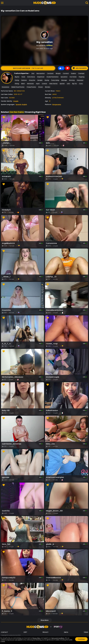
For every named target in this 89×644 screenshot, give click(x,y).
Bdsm (23, 84)
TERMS (86, 632)
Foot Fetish (73, 77)
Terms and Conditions (58, 638)
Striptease (80, 80)
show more (45, 620)
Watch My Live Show (28, 68)
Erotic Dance (31, 77)
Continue (81, 639)
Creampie (81, 73)
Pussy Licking (55, 80)
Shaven (41, 87)
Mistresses (30, 84)
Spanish (62, 84)
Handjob (40, 80)
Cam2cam (50, 73)
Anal (33, 73)
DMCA (66, 632)
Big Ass (17, 77)
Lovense (44, 84)
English (24, 104)
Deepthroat (41, 77)
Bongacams (57, 104)
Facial (23, 77)
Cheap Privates (31, 87)
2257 (25, 632)
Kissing (47, 80)
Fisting (17, 80)
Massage (64, 80)
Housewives (6, 87)
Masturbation (41, 73)
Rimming (72, 80)
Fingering (82, 77)
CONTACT (4, 632)
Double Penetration (53, 77)
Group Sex (32, 80)
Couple (16, 101)
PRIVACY (45, 632)
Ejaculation (64, 77)
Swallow (74, 73)
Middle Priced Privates (18, 87)
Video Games (53, 84)
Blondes (48, 87)
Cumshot (66, 73)
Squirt (38, 84)
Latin (68, 84)
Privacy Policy (36, 638)
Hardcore (24, 80)
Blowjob (58, 73)
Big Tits (75, 84)
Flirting (17, 84)
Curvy (81, 84)
